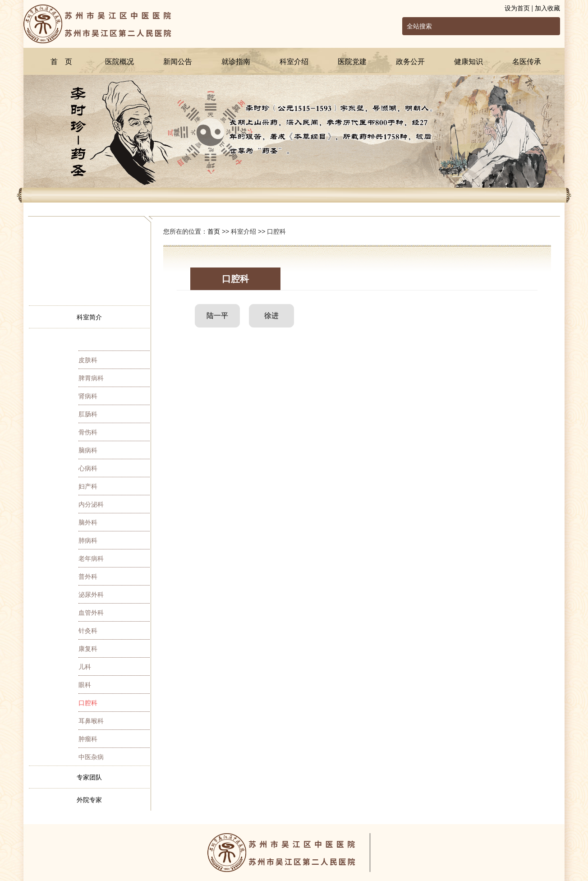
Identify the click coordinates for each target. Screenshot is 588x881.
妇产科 (88, 486)
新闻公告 (178, 62)
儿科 (85, 667)
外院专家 (89, 800)
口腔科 (88, 703)
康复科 (88, 649)
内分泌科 (91, 504)
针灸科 (88, 631)
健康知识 (469, 62)
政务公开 (410, 62)
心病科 (88, 468)
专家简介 (89, 340)
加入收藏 (547, 8)
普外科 (88, 577)
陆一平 (217, 316)
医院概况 (119, 62)
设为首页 (517, 8)
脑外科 (88, 522)
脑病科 (88, 450)
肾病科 (88, 396)
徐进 (271, 316)
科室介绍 (294, 62)
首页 (214, 231)
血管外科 (91, 613)
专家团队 (89, 777)
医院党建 (352, 62)
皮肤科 (88, 360)
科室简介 (89, 317)
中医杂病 (91, 757)
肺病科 (88, 540)
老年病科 (91, 558)
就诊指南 (236, 62)
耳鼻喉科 (91, 721)
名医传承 (527, 62)
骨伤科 (88, 432)
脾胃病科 (91, 378)
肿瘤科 (88, 739)
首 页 (61, 62)
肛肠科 (88, 414)
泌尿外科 (91, 595)
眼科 (85, 685)
